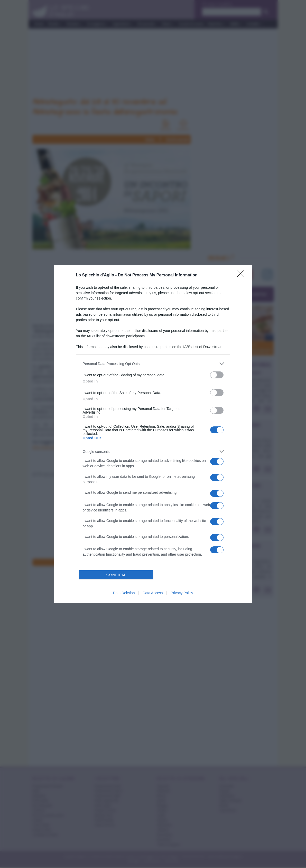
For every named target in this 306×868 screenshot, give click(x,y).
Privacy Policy (182, 593)
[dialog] (153, 434)
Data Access (153, 593)
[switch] (217, 375)
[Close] (242, 275)
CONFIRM (116, 575)
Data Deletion (124, 593)
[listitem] (153, 364)
